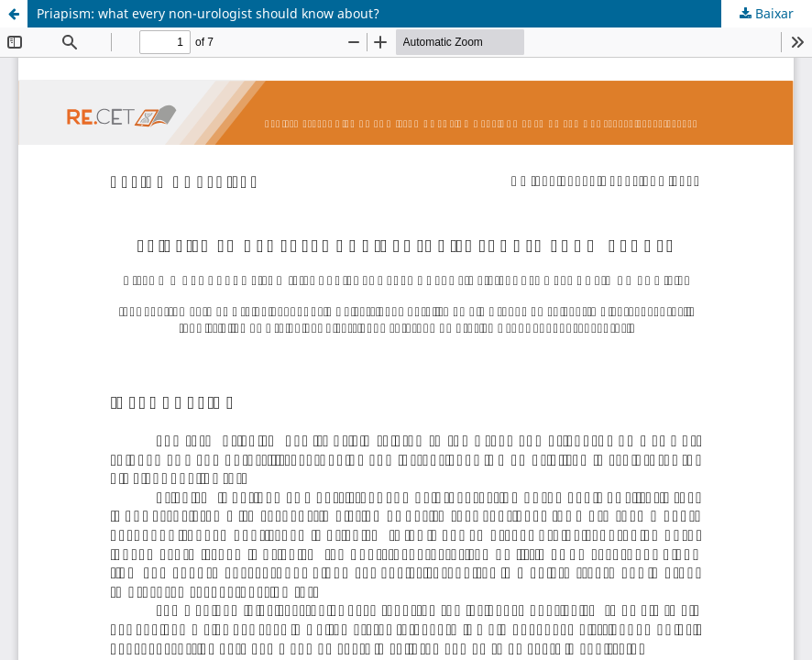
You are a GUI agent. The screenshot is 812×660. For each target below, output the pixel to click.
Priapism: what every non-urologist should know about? (208, 13)
